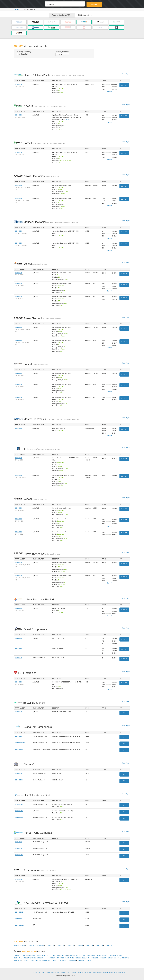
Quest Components (36, 629)
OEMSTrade (25, 972)
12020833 (18, 84)
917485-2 (63, 960)
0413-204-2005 (45, 960)
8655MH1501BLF (116, 955)
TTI (42, 449)
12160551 (82, 955)
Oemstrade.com (26, 4)
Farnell (44, 143)
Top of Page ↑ (126, 74)
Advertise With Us (120, 972)
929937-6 (63, 955)
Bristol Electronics (35, 703)
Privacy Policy (66, 972)
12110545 (86, 958)
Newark (45, 106)
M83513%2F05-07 (29, 958)
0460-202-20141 (103, 955)
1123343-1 (18, 958)
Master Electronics (51, 419)
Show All (110, 92)
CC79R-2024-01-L (114, 958)
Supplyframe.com (82, 976)
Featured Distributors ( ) (62, 15)
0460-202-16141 (20, 955)
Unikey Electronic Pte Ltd (39, 599)
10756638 (103, 958)
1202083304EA (20, 743)
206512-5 (52, 958)
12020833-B (19, 804)
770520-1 (55, 960)
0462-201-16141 (43, 955)
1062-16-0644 (42, 958)
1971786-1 (94, 958)
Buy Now (124, 85)
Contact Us (37, 972)
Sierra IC (30, 764)
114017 (88, 960)
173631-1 (26, 960)
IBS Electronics (28, 673)
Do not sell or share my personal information (98, 972)
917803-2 (126, 958)
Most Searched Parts (53, 972)
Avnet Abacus (40, 870)
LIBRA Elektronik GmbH (39, 795)
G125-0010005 (75, 958)
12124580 (81, 960)
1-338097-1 (72, 960)
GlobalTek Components (38, 727)
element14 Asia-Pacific (54, 75)
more (68, 119)
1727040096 (54, 955)
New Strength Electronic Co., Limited (46, 903)
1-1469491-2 (73, 955)
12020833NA (19, 925)
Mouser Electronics (52, 222)
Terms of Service (77, 972)
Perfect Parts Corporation (39, 833)
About (44, 972)
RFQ (124, 713)
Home (17, 10)
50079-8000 (91, 955)
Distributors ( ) (85, 15)
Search (94, 4)
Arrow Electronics (42, 176)
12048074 (18, 960)
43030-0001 (31, 955)
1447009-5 (34, 960)
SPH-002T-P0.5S (63, 958)
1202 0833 (19, 842)
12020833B (19, 749)
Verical (36, 264)
